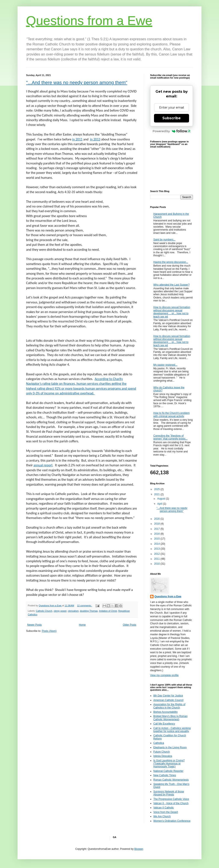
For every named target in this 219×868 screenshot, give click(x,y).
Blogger (139, 849)
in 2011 (77, 139)
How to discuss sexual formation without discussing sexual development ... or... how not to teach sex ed (172, 312)
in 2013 (95, 139)
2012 (157, 554)
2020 (157, 519)
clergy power (60, 611)
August (162, 499)
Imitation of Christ (108, 611)
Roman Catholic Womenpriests (171, 780)
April (160, 504)
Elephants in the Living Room (170, 747)
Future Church (162, 752)
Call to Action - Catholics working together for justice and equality (172, 730)
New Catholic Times (165, 775)
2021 (157, 494)
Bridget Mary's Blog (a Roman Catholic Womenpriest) (170, 718)
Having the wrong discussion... (171, 262)
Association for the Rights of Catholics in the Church (169, 706)
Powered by (172, 131)
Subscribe (172, 118)
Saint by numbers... (164, 240)
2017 (157, 529)
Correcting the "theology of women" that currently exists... (170, 437)
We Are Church (162, 816)
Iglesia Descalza (163, 756)
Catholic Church (44, 611)
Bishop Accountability (165, 712)
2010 (157, 564)
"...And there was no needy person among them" (77, 83)
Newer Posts (34, 625)
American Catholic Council (168, 700)
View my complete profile (164, 675)
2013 (157, 549)
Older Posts (129, 625)
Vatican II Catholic (164, 808)
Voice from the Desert (166, 812)
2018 (157, 524)
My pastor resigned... (165, 365)
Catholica (159, 743)
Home (82, 625)
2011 (157, 559)
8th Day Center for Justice (168, 696)
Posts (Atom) (49, 631)
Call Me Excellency (164, 724)
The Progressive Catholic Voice (171, 799)
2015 (157, 539)
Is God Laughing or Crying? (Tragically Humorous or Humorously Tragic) (169, 764)
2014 (157, 544)
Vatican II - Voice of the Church (171, 803)
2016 (157, 534)
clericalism (73, 611)
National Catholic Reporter (168, 771)
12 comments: (85, 606)
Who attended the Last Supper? (171, 285)
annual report (43, 465)
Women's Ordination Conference (172, 821)
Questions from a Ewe (89, 21)
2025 (157, 489)
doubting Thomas (89, 611)
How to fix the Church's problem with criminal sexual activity (172, 415)
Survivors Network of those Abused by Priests (169, 793)
